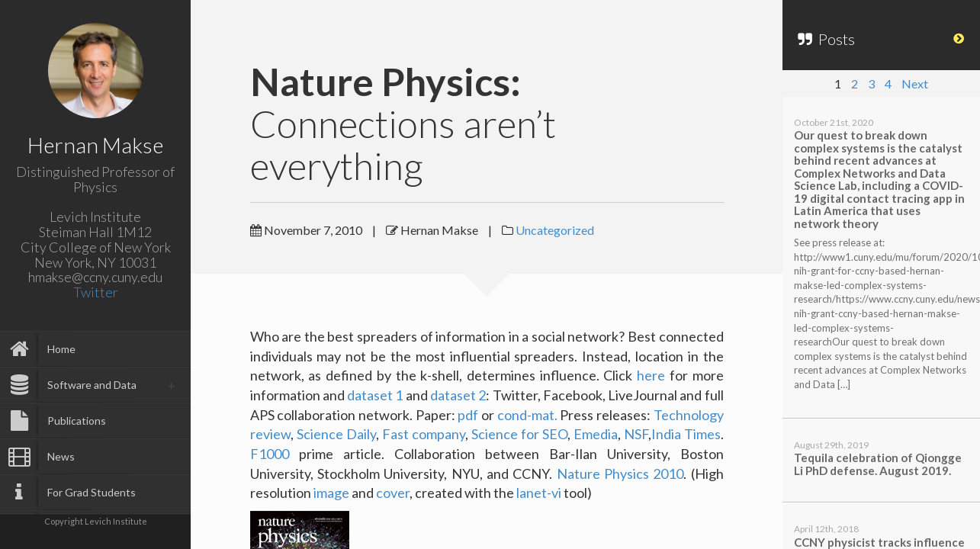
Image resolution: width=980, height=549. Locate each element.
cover (393, 493)
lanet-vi (540, 493)
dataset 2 (458, 395)
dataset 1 (375, 395)
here (651, 375)
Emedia (596, 434)
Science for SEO (519, 434)
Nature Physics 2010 (620, 474)
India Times (686, 434)
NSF (636, 434)
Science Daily (336, 434)
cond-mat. (527, 415)
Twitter (96, 292)
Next (915, 83)
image (331, 493)
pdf (468, 415)
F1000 (270, 454)
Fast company (424, 434)
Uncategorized (555, 230)
